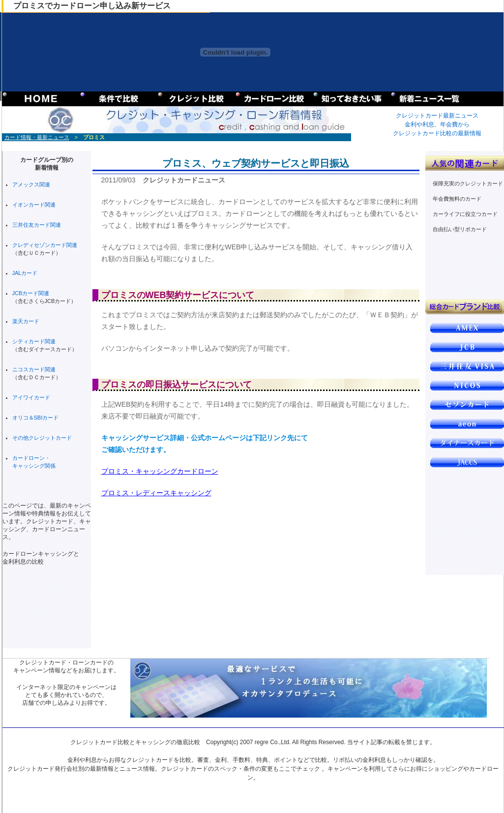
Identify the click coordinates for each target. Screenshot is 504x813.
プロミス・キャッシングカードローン (160, 471)
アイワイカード (31, 397)
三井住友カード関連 (37, 225)
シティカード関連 (34, 341)
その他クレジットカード (42, 438)
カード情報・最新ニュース (37, 137)
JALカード (25, 273)
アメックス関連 (31, 184)
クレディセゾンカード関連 (45, 245)
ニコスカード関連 (34, 369)
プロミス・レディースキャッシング (156, 493)
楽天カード (26, 321)
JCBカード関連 (31, 293)
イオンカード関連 (34, 205)
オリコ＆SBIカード (36, 418)
